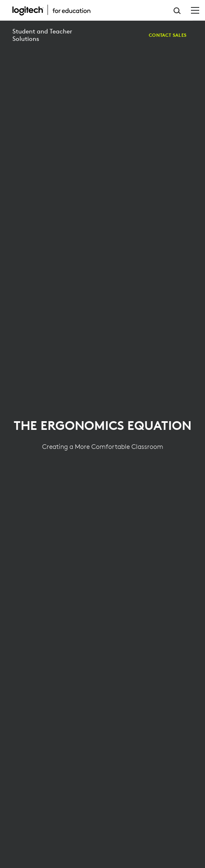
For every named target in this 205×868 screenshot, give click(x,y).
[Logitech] (56, 10)
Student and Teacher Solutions (42, 35)
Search (177, 11)
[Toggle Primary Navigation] (195, 10)
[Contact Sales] (168, 35)
